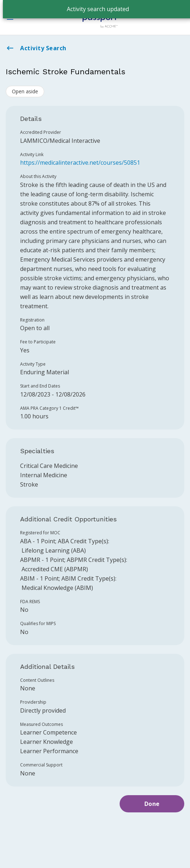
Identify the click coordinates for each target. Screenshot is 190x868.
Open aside (25, 91)
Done (152, 804)
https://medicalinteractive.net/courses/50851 (80, 163)
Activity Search (36, 48)
